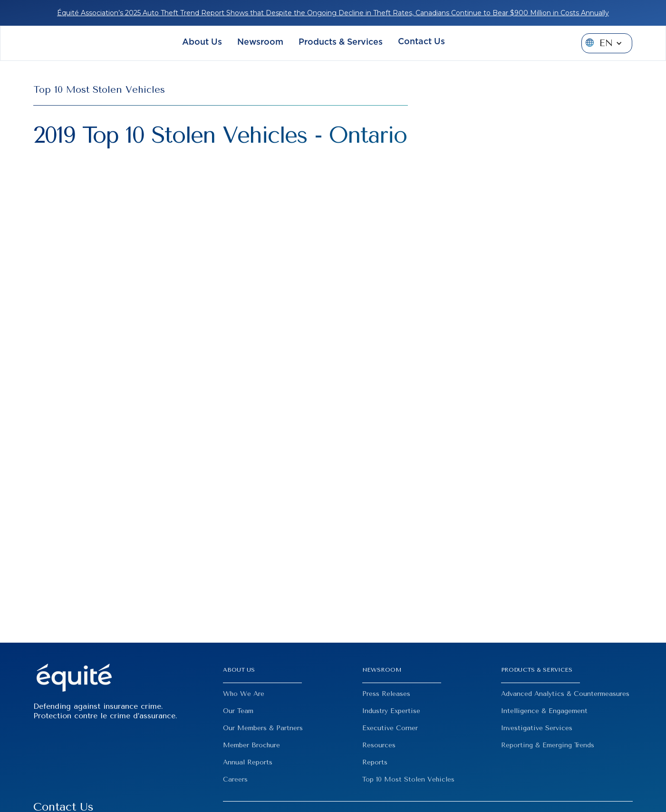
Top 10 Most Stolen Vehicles (408, 779)
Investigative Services (537, 728)
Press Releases (386, 694)
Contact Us (421, 42)
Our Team (238, 711)
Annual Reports (248, 762)
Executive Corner (390, 728)
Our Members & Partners (263, 728)
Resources (379, 745)
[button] (202, 44)
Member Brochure (251, 745)
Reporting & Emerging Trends (548, 745)
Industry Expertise (391, 711)
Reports (375, 762)
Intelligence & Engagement (544, 711)
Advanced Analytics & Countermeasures (565, 694)
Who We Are (244, 694)
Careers (235, 779)
